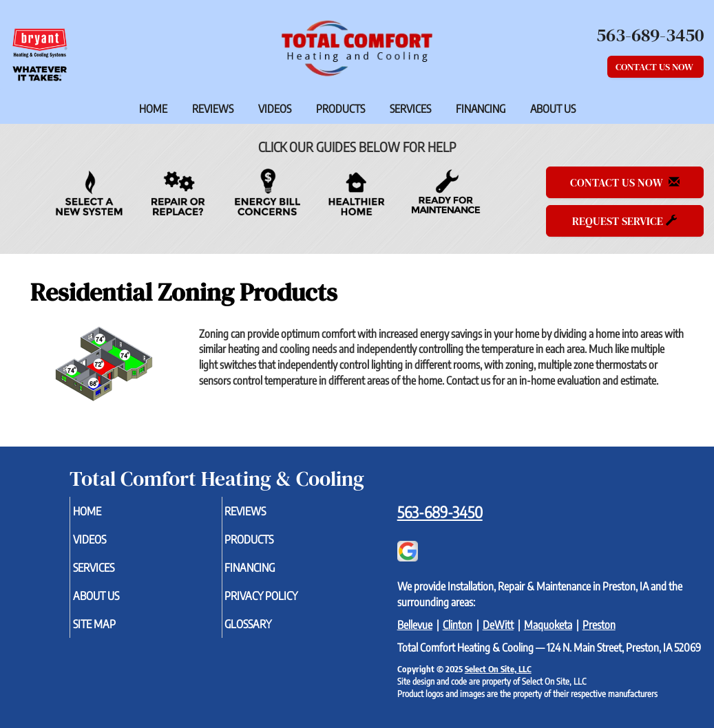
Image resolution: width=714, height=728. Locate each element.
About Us (553, 109)
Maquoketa (548, 625)
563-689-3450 (440, 512)
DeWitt (498, 625)
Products (340, 109)
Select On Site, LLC (498, 669)
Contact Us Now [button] (655, 67)
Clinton (458, 625)
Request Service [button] (624, 221)
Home (153, 109)
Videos (275, 109)
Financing (481, 109)
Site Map (116, 633)
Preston (599, 625)
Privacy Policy (286, 603)
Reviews (213, 109)
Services (410, 109)
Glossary (271, 633)
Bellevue (415, 625)
